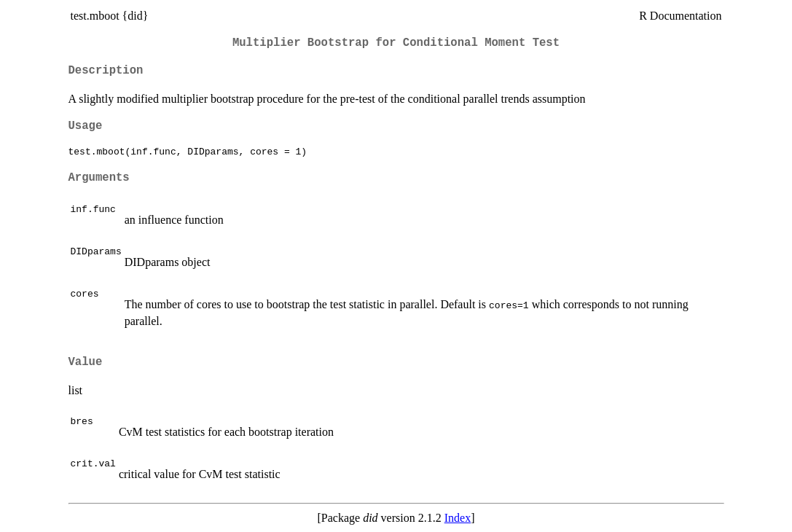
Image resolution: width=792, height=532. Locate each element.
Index (458, 518)
